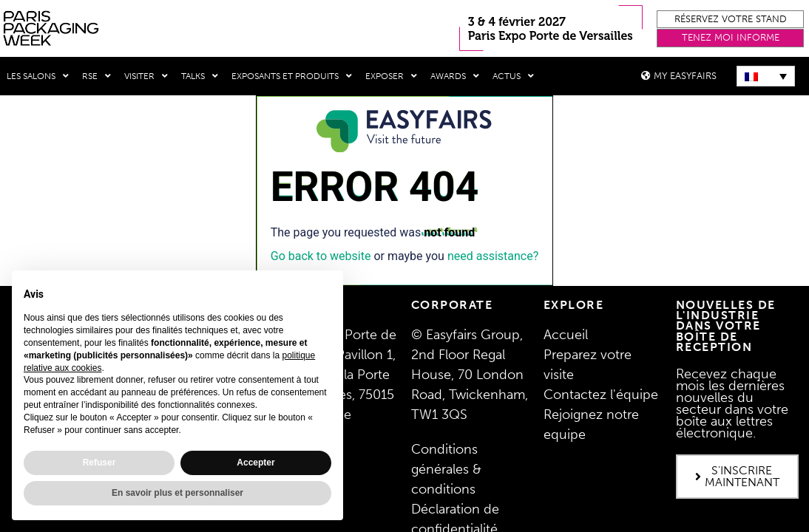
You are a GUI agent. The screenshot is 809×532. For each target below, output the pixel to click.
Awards (455, 76)
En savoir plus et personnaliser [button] (177, 493)
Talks (200, 76)
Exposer (391, 76)
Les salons (38, 76)
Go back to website (321, 255)
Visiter (146, 76)
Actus (513, 76)
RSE (97, 76)
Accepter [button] (255, 463)
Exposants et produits (292, 76)
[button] (730, 20)
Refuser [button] (99, 463)
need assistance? (493, 255)
